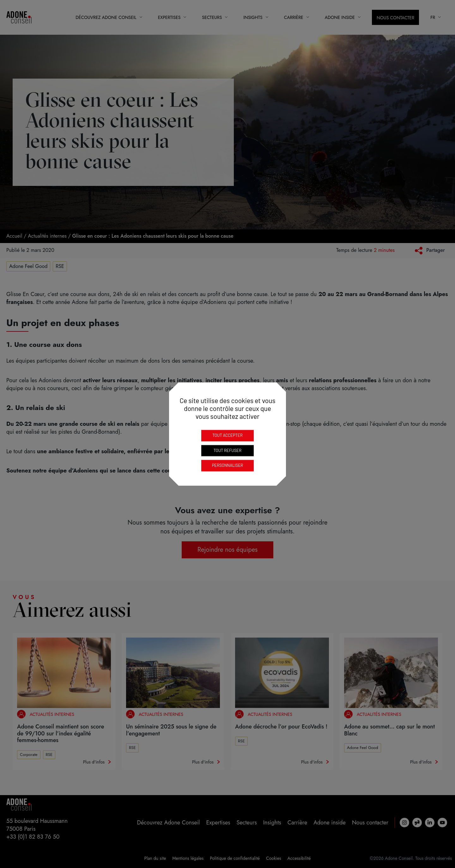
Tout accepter (227, 435)
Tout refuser (227, 450)
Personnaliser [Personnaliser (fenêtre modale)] (228, 465)
